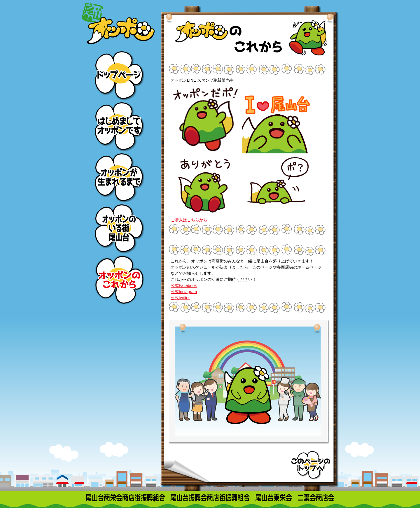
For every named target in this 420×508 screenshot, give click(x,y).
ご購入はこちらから (189, 220)
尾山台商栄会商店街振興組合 (125, 498)
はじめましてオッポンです (119, 126)
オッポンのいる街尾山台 (119, 228)
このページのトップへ (311, 465)
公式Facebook (184, 285)
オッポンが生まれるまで (119, 177)
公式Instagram (184, 292)
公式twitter (180, 298)
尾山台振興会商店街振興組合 (210, 498)
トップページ (119, 75)
